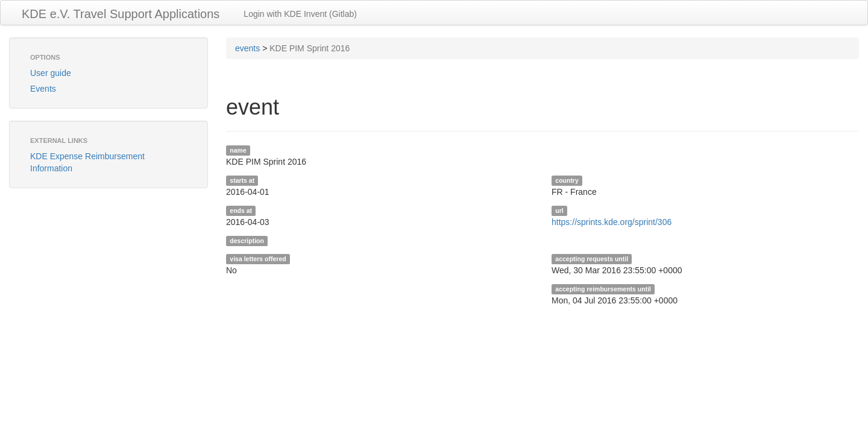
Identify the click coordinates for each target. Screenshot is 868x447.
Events (43, 89)
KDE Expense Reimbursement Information (87, 162)
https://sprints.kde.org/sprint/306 (612, 222)
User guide (51, 73)
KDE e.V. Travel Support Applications (121, 14)
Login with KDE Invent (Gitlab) (300, 14)
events (247, 48)
